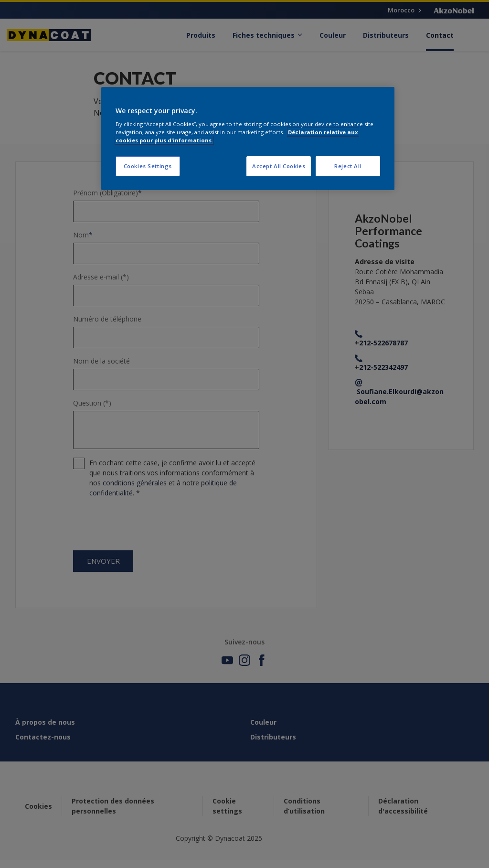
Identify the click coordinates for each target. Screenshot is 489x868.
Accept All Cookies (279, 166)
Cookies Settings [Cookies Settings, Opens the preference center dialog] (148, 166)
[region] (248, 139)
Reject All (348, 166)
